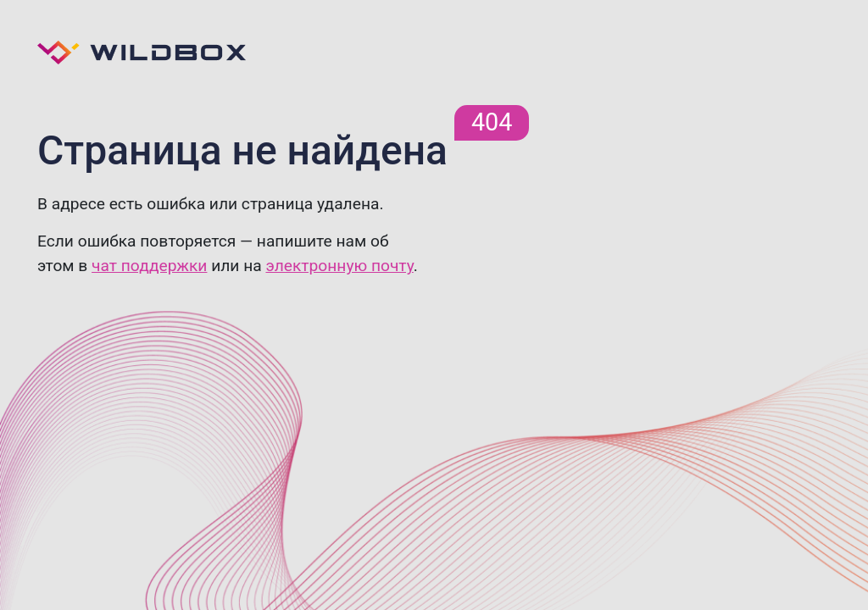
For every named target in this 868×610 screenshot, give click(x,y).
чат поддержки (149, 266)
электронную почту (339, 266)
